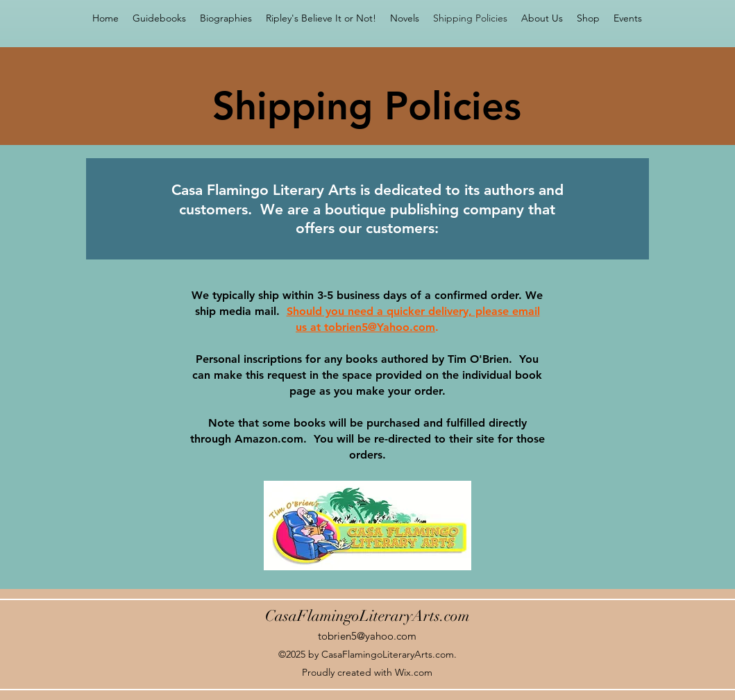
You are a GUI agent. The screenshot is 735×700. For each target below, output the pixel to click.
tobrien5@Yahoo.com (380, 327)
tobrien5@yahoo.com (367, 636)
